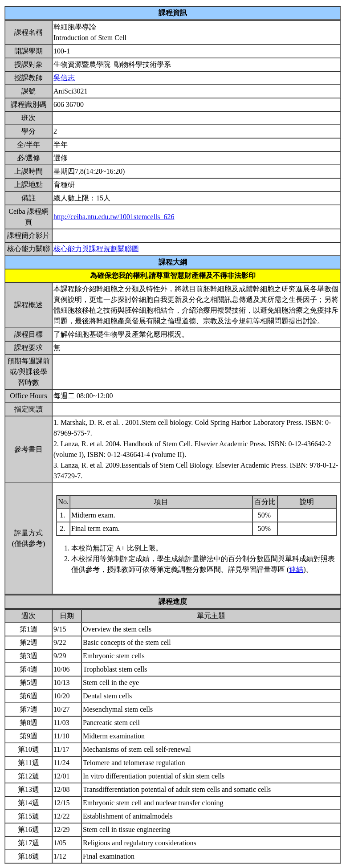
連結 (296, 569)
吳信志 (64, 78)
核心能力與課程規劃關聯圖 (96, 249)
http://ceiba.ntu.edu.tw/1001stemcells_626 (114, 217)
